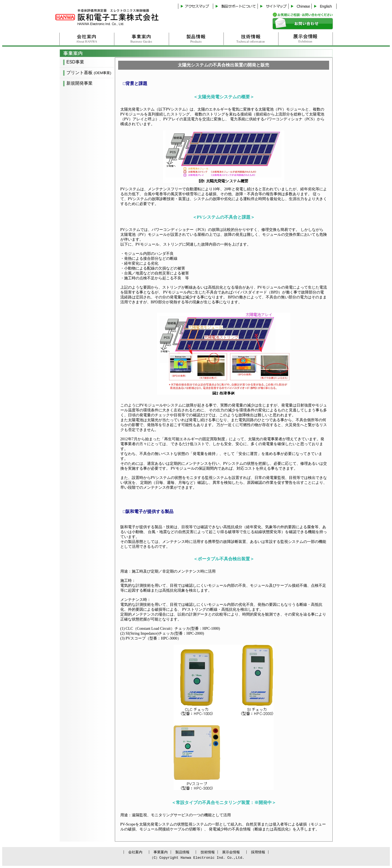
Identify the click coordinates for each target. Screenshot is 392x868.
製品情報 (183, 852)
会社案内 (140, 852)
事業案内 (163, 852)
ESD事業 (75, 62)
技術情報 (206, 852)
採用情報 (252, 852)
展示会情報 (227, 852)
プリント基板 (89, 73)
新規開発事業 (79, 83)
